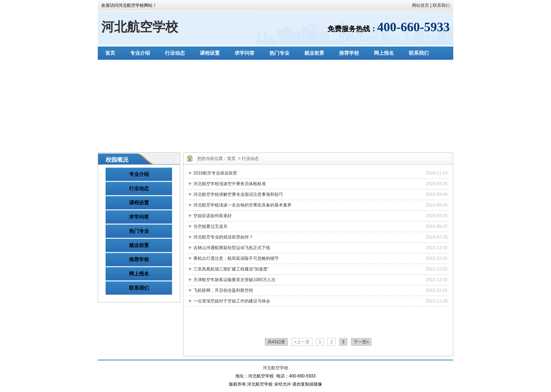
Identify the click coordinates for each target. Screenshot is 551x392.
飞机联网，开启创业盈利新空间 (223, 290)
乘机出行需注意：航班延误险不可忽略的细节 (236, 258)
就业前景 (314, 53)
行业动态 (175, 53)
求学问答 (245, 53)
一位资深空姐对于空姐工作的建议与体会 (232, 301)
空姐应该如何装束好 (213, 216)
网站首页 (421, 5)
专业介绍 (140, 53)
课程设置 (210, 53)
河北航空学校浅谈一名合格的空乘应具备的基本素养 (242, 205)
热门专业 (279, 53)
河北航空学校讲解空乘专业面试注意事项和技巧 (238, 194)
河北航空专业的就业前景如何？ (223, 237)
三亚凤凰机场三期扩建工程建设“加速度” (231, 269)
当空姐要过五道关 (210, 226)
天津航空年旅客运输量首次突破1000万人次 (234, 280)
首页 (110, 53)
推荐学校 (349, 53)
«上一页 (302, 342)
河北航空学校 (140, 27)
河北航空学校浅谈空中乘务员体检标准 (230, 184)
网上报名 (384, 53)
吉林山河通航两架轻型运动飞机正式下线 (232, 248)
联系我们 (441, 5)
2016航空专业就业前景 (215, 173)
